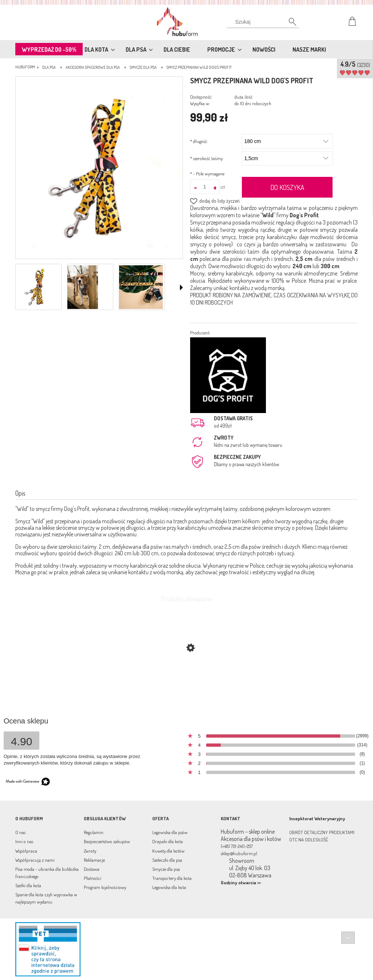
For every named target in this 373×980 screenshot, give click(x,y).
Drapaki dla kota (168, 841)
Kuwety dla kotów (168, 851)
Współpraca (26, 851)
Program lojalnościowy (105, 887)
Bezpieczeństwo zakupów (107, 841)
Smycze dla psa (166, 869)
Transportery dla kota (172, 878)
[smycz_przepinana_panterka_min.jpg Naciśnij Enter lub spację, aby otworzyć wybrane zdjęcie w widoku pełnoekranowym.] (99, 168)
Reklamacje (94, 860)
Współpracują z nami (35, 860)
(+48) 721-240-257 (237, 846)
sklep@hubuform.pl (239, 853)
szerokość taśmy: (207, 158)
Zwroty (90, 851)
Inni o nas (24, 841)
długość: (199, 141)
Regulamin (94, 832)
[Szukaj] (263, 24)
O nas (20, 832)
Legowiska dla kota (169, 887)
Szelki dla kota (28, 885)
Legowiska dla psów (170, 832)
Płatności (93, 878)
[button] (181, 287)
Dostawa (92, 869)
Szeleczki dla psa (167, 860)
